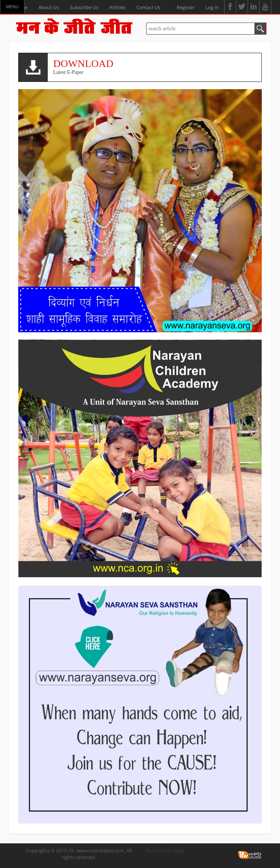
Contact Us (148, 7)
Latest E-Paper (155, 66)
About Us (49, 7)
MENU (12, 7)
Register (186, 7)
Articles (117, 7)
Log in (212, 7)
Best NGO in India (165, 851)
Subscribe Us (84, 7)
